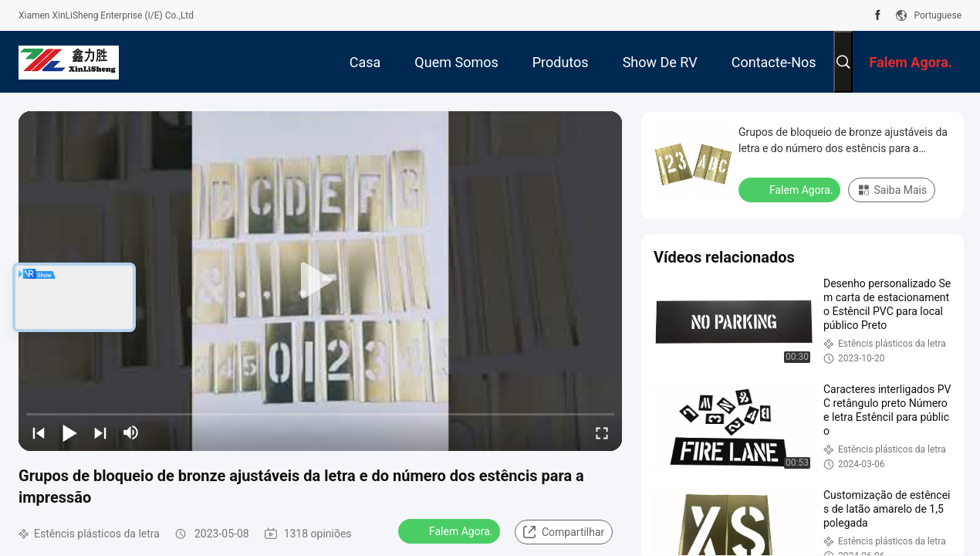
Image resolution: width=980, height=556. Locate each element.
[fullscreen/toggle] (602, 432)
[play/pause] (69, 432)
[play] (320, 281)
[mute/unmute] (131, 432)
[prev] (39, 432)
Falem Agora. (451, 531)
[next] (100, 432)
